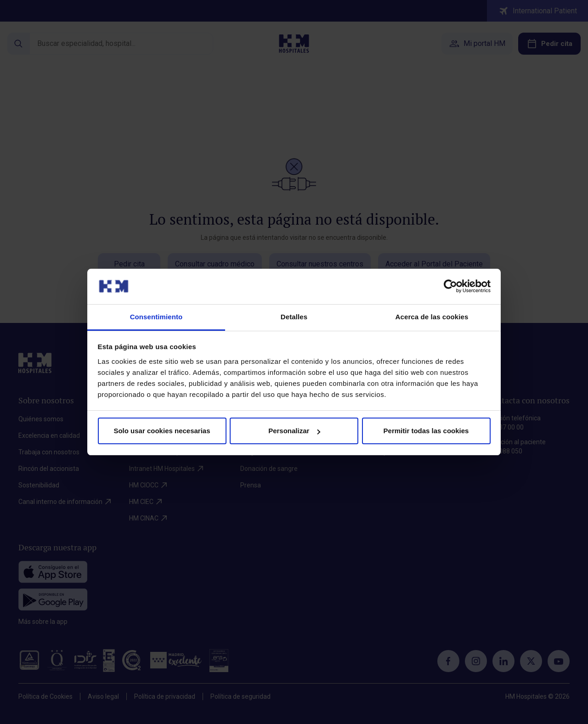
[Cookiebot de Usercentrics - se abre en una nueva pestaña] (450, 286)
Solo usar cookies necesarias (162, 431)
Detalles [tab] (294, 317)
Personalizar (294, 431)
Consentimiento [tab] (156, 317)
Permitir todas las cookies (426, 431)
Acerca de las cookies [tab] (432, 317)
